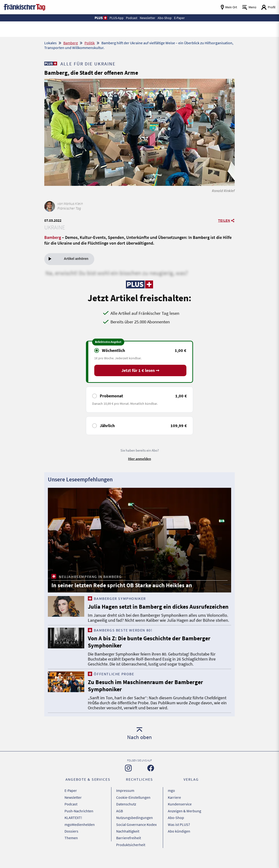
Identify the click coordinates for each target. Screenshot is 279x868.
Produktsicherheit (131, 851)
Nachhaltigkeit (128, 839)
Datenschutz (126, 815)
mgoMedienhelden (80, 833)
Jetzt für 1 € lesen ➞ (140, 371)
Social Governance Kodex (136, 833)
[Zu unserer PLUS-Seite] (51, 64)
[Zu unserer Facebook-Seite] (151, 781)
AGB (120, 821)
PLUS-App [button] (115, 18)
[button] (99, 18)
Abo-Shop (176, 827)
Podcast (71, 815)
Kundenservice (180, 815)
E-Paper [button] (180, 18)
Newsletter (73, 809)
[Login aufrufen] (268, 7)
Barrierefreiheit (129, 845)
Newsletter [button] (147, 18)
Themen (71, 845)
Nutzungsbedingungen (135, 827)
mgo (171, 803)
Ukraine (55, 227)
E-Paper (71, 803)
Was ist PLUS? (179, 833)
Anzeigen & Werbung (184, 821)
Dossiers (71, 839)
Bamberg (71, 43)
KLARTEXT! (73, 827)
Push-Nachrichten (79, 821)
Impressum (125, 803)
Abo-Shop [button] (165, 18)
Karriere (174, 809)
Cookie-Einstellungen (133, 809)
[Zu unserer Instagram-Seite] (128, 781)
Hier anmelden (139, 459)
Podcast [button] (131, 18)
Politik (90, 43)
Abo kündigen (179, 839)
